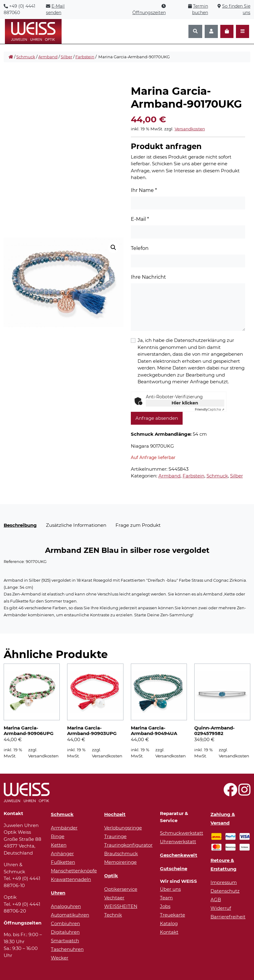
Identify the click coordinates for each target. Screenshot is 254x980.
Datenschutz (225, 891)
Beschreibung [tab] (20, 525)
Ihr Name (144, 190)
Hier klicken (185, 403)
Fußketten (63, 862)
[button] (113, 247)
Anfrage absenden (157, 418)
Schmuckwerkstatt (182, 833)
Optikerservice (121, 889)
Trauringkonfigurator (128, 845)
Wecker (60, 958)
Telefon (140, 248)
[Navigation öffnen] (243, 31)
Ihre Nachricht (148, 277)
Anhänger (62, 854)
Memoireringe (120, 862)
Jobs (165, 906)
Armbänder (64, 828)
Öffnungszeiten (149, 13)
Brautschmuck (121, 854)
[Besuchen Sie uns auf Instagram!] (244, 793)
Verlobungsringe (123, 828)
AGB (216, 900)
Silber (66, 57)
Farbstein (85, 57)
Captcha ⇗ (210, 410)
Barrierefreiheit (228, 917)
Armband (48, 57)
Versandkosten (190, 129)
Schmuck (26, 57)
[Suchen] (195, 31)
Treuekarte (172, 915)
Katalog (169, 923)
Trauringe (115, 836)
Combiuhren (65, 923)
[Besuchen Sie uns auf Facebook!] (230, 793)
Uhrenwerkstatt (178, 842)
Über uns (170, 889)
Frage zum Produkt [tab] (138, 525)
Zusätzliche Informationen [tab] (76, 525)
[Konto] (211, 31)
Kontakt (169, 932)
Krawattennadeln (71, 879)
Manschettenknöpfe (74, 871)
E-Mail (140, 219)
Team (166, 898)
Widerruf (221, 908)
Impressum (224, 882)
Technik (113, 915)
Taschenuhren (67, 949)
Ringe (58, 836)
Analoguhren (66, 906)
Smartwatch (65, 941)
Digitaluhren (65, 932)
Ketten (59, 845)
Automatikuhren (70, 915)
